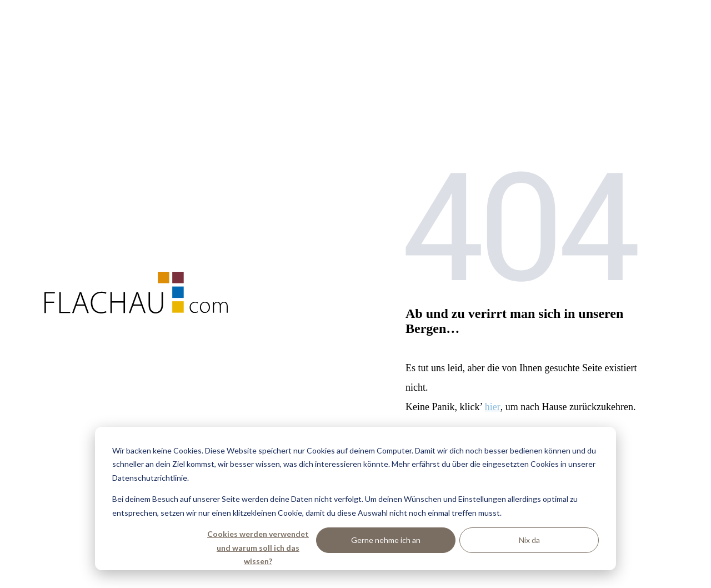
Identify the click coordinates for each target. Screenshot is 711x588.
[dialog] (355, 499)
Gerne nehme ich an (386, 540)
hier (493, 407)
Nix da (529, 540)
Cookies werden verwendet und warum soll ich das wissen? (258, 541)
